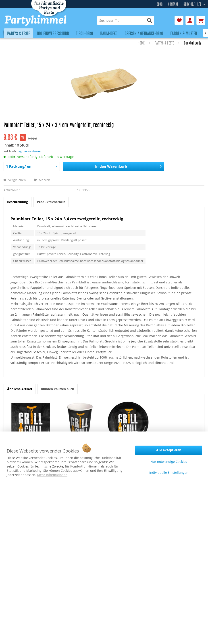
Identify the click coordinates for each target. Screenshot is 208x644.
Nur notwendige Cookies (169, 462)
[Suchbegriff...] (126, 20)
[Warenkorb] (201, 20)
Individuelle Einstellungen (169, 473)
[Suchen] (150, 20)
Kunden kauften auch (58, 389)
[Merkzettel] (179, 20)
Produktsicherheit (51, 202)
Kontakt (173, 4)
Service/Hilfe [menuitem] (193, 4)
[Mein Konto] (190, 20)
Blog (159, 4)
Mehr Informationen (52, 475)
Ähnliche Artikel (20, 389)
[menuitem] (126, 20)
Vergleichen (15, 180)
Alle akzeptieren (169, 450)
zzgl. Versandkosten (30, 151)
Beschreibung (18, 202)
